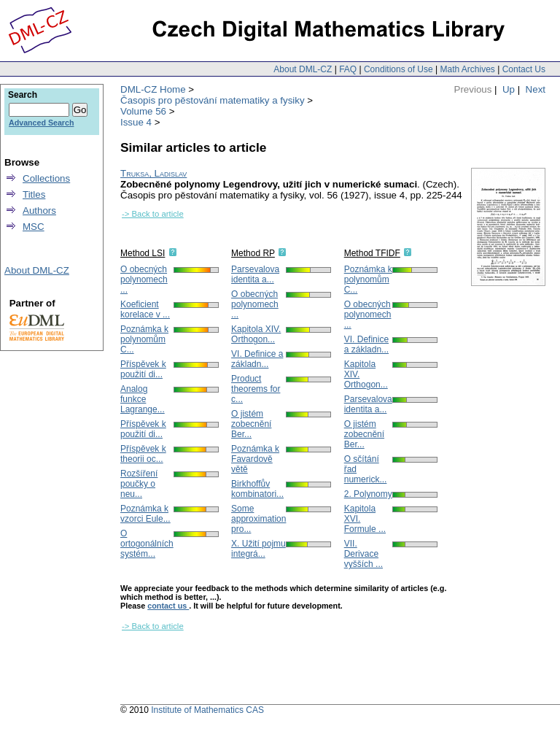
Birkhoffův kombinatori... (257, 489)
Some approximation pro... (258, 519)
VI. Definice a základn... (257, 359)
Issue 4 (136, 122)
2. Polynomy (368, 494)
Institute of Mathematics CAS (207, 710)
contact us (168, 606)
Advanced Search (41, 123)
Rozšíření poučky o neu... (139, 484)
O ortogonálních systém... (147, 544)
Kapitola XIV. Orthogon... (256, 334)
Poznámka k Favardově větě (255, 459)
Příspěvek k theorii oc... (143, 454)
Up (509, 89)
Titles (34, 194)
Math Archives (467, 69)
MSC (34, 227)
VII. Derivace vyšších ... (363, 554)
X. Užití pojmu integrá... (258, 549)
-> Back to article (153, 214)
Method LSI (143, 253)
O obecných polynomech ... (144, 279)
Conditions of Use (398, 69)
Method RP (253, 253)
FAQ (348, 69)
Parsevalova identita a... (255, 274)
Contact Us (524, 69)
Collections (46, 178)
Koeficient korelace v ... (145, 309)
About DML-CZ (303, 69)
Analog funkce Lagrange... (143, 399)
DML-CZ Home (153, 89)
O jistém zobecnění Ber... (251, 424)
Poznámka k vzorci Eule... (145, 514)
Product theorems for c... (256, 389)
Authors (39, 211)
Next (536, 89)
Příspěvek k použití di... (143, 369)
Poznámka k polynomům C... (144, 339)
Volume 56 (143, 111)
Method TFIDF (372, 253)
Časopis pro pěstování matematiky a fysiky (213, 100)
